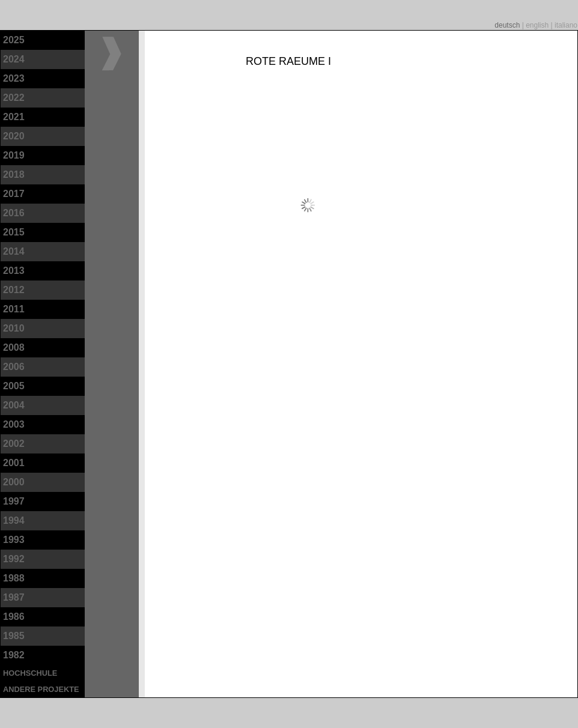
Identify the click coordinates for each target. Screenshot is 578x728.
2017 (14, 194)
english (538, 25)
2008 (14, 347)
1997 (14, 501)
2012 (14, 290)
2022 (14, 98)
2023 (14, 78)
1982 (14, 655)
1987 (14, 597)
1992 (14, 559)
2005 (14, 386)
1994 (14, 520)
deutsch (508, 25)
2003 (14, 424)
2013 (14, 271)
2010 (14, 328)
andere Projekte (41, 689)
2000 (14, 482)
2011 (14, 309)
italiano (566, 25)
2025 (14, 40)
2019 (14, 155)
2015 (14, 232)
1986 (14, 617)
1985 (14, 636)
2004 (14, 405)
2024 (14, 59)
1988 (14, 578)
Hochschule (30, 673)
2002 (14, 444)
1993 (14, 540)
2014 (14, 251)
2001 (14, 463)
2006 (14, 367)
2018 (14, 174)
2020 (14, 136)
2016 (14, 213)
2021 (14, 117)
